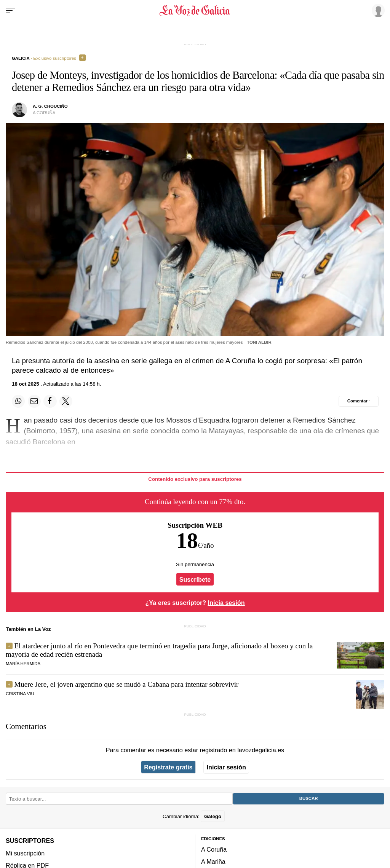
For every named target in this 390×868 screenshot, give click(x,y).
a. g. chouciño (50, 106)
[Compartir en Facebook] (50, 401)
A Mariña (213, 862)
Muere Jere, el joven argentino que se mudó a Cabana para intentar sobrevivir (126, 684)
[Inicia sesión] (377, 10)
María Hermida (23, 664)
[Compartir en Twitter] (66, 401)
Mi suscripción (25, 853)
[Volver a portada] (195, 11)
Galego (213, 816)
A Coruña (214, 849)
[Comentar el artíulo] (359, 401)
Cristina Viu (20, 694)
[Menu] (11, 11)
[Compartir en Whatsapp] (18, 401)
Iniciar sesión (226, 767)
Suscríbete (195, 579)
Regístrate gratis (168, 767)
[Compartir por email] (34, 401)
